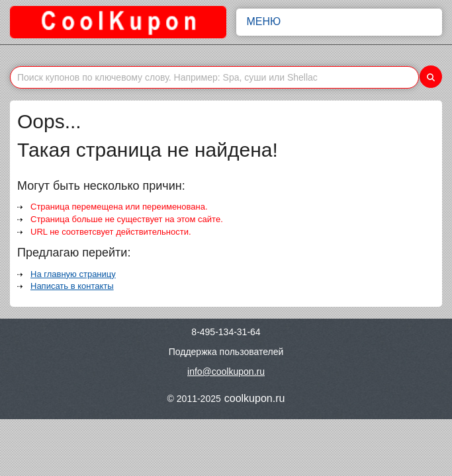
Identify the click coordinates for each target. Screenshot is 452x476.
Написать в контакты (72, 286)
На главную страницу (73, 274)
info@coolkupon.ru (226, 372)
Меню (339, 22)
